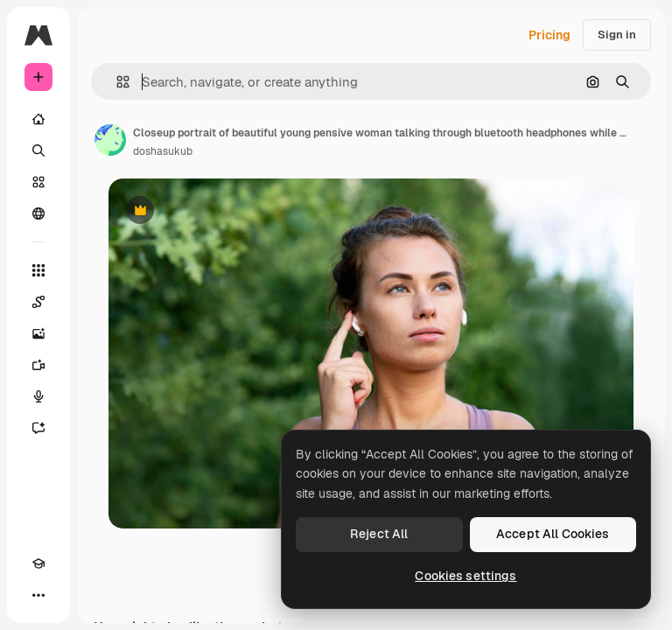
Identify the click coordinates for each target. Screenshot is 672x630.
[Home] (38, 119)
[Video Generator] (38, 365)
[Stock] (38, 182)
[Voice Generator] (38, 396)
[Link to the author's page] (110, 140)
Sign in (617, 35)
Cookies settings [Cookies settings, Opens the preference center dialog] (465, 576)
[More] (38, 595)
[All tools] (38, 270)
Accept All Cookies (553, 534)
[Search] (38, 150)
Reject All (379, 534)
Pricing (549, 35)
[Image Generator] (38, 333)
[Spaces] (38, 302)
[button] (116, 82)
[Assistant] (38, 428)
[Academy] (38, 563)
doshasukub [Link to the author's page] (163, 151)
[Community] (38, 213)
